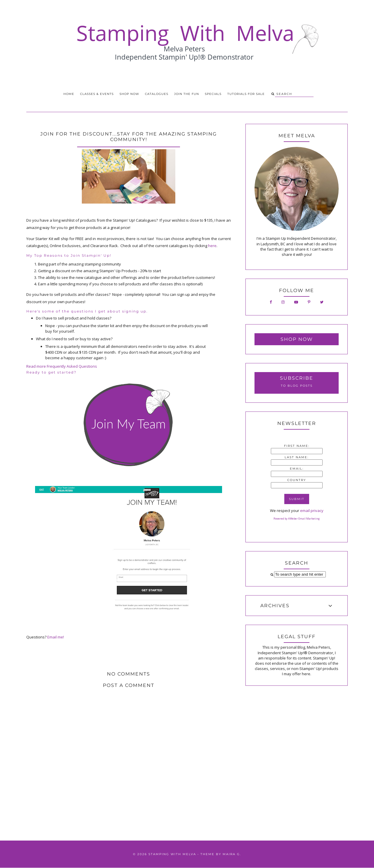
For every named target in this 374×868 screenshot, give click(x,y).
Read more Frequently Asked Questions (62, 366)
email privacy (312, 511)
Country (297, 480)
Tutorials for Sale (246, 94)
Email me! (56, 637)
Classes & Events (97, 94)
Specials (213, 94)
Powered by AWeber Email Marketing (297, 519)
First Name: (297, 446)
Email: (297, 469)
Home (69, 94)
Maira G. (232, 854)
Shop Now (129, 94)
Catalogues (157, 94)
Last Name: (297, 457)
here (212, 246)
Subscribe (297, 378)
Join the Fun (187, 94)
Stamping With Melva (172, 854)
